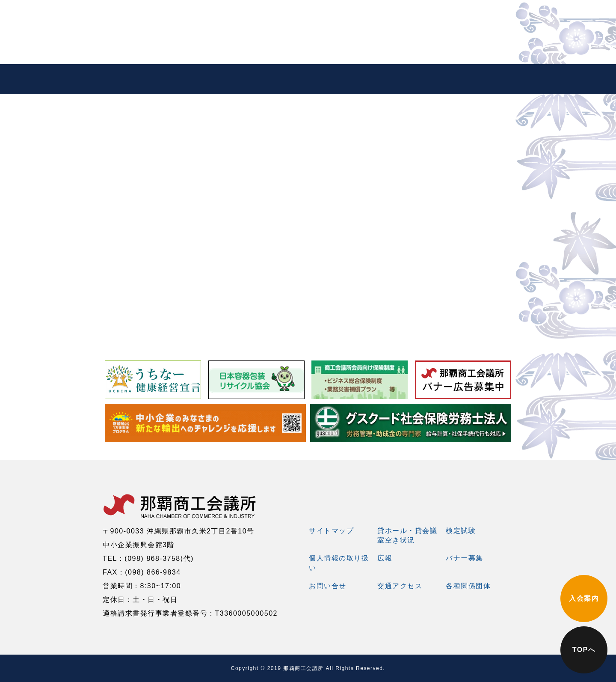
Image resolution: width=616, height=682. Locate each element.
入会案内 (584, 598)
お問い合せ (328, 586)
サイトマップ (331, 531)
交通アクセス (400, 586)
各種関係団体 (468, 586)
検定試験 (461, 531)
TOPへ (584, 650)
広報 (385, 558)
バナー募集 (465, 558)
